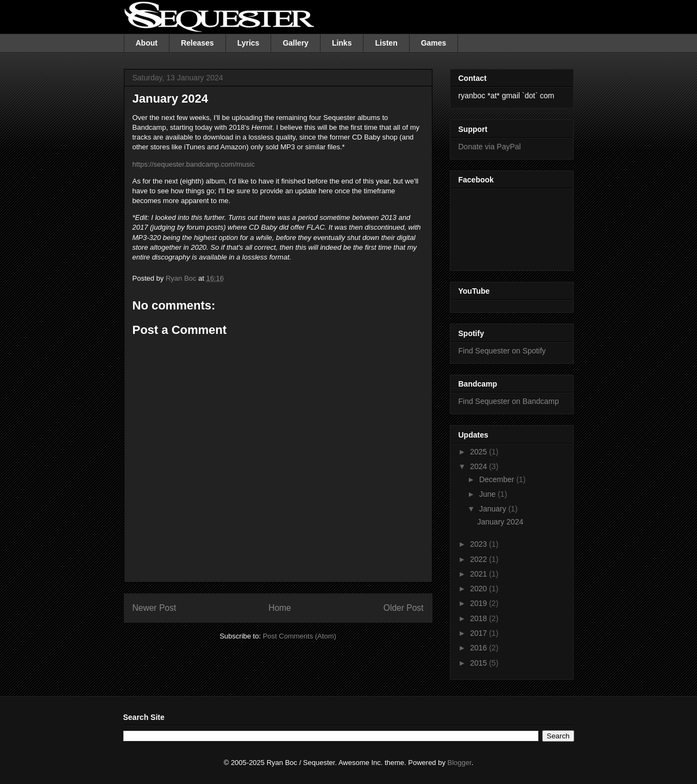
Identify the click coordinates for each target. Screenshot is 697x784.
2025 (479, 452)
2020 (479, 589)
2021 (479, 574)
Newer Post (155, 608)
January (494, 509)
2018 (479, 618)
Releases (197, 43)
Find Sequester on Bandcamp (509, 401)
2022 (479, 559)
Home (280, 608)
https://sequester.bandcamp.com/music (194, 164)
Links (342, 43)
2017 (479, 633)
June (488, 494)
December (498, 479)
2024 (479, 466)
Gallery (295, 43)
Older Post (404, 608)
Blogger (460, 763)
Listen (386, 43)
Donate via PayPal (490, 147)
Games (434, 43)
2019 (479, 603)
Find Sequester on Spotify (502, 351)
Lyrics (249, 43)
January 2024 (500, 522)
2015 (479, 663)
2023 (479, 544)
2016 (479, 648)
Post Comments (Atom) (300, 636)
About (147, 43)
